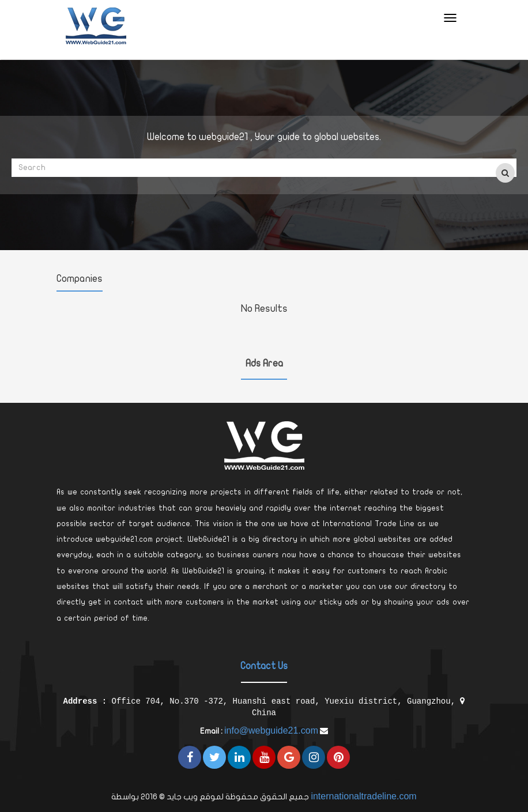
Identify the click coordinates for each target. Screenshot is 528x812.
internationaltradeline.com (363, 796)
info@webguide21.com (271, 730)
